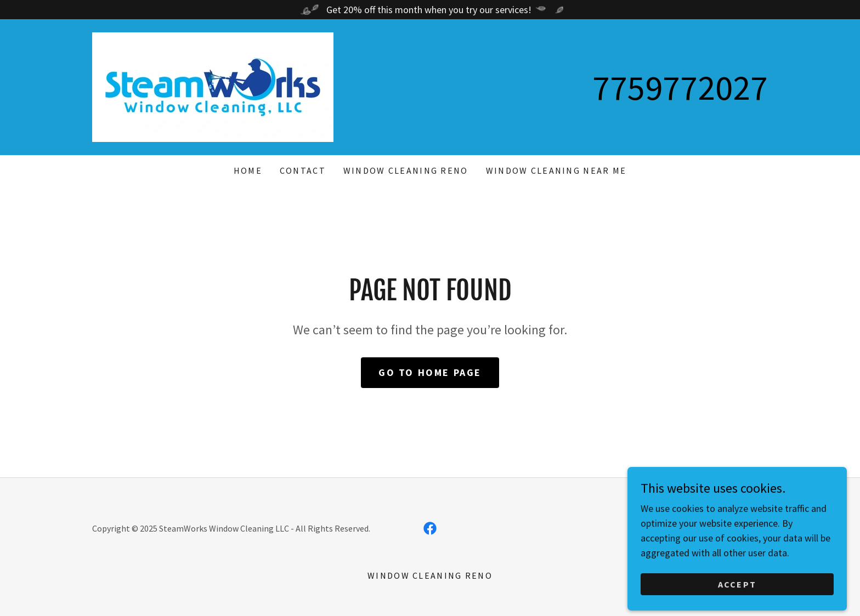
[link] (213, 86)
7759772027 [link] (680, 87)
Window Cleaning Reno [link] (406, 170)
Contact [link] (303, 170)
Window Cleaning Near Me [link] (556, 170)
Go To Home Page (430, 372)
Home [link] (248, 170)
